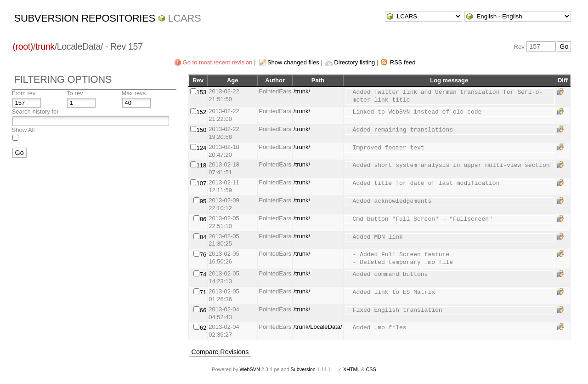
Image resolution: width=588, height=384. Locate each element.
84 (203, 237)
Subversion (303, 369)
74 (203, 274)
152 (202, 112)
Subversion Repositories (85, 18)
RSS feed (403, 62)
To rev (75, 93)
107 (202, 183)
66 (203, 310)
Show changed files (293, 62)
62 (203, 328)
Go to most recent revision (218, 62)
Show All (23, 130)
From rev (24, 93)
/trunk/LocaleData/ (318, 327)
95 (203, 201)
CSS (371, 369)
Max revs (134, 93)
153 (202, 92)
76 (203, 255)
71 (203, 292)
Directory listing (354, 62)
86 (203, 219)
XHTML (351, 369)
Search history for (35, 112)
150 (202, 130)
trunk (45, 46)
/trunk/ (302, 91)
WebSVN (249, 369)
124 (202, 148)
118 (202, 165)
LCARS (185, 18)
